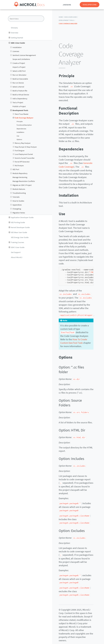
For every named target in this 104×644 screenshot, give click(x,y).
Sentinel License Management (23, 55)
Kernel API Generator (21, 162)
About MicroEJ (17, 257)
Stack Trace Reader (21, 114)
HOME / (61, 17)
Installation (16, 47)
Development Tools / (67, 20)
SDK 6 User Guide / (71, 17)
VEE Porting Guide (17, 222)
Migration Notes (18, 213)
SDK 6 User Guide (17, 43)
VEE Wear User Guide (18, 232)
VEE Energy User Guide (20, 237)
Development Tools (19, 110)
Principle (20, 122)
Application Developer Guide (21, 217)
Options (19, 139)
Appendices (16, 205)
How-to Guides (17, 201)
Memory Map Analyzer (22, 143)
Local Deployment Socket (23, 154)
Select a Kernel (17, 87)
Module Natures (18, 189)
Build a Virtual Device (20, 95)
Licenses (15, 51)
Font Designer (19, 151)
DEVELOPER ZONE (90, 5)
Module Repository (19, 173)
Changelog (16, 209)
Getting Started (16, 38)
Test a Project (17, 102)
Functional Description (24, 125)
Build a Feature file (19, 91)
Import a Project (19, 67)
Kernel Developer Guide (19, 227)
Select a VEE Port (18, 71)
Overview (13, 33)
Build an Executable (19, 79)
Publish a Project (19, 106)
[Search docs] (26, 19)
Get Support (16, 252)
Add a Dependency (19, 99)
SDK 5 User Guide (17, 247)
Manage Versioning (20, 177)
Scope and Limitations (21, 59)
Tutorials (15, 197)
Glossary (14, 28)
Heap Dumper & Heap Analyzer (25, 147)
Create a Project (18, 63)
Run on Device (17, 83)
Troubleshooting (18, 193)
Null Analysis (18, 166)
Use (18, 136)
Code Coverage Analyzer (23, 118)
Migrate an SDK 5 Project (21, 185)
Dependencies (21, 129)
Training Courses (16, 242)
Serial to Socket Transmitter (24, 158)
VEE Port (15, 169)
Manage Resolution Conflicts (24, 181)
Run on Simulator (18, 75)
